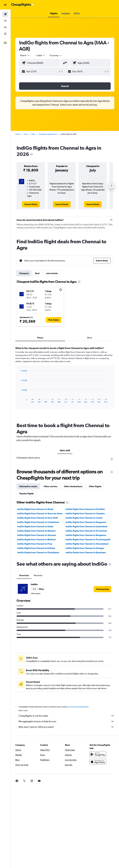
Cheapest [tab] (24, 273)
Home (18, 134)
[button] (5, 5)
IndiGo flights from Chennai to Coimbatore (38, 596)
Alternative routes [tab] (28, 561)
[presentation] (32, 154)
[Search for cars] (5, 27)
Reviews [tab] (38, 649)
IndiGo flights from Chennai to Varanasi (37, 609)
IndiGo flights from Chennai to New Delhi (38, 592)
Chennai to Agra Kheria (48, 134)
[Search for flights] (5, 14)
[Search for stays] (5, 21)
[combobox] (56, 55)
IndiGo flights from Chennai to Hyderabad (86, 601)
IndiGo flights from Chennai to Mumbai (36, 605)
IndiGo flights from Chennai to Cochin (84, 592)
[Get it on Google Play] (98, 832)
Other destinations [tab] (73, 561)
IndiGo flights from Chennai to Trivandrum (86, 605)
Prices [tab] (40, 338)
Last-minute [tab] (52, 273)
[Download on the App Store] (98, 839)
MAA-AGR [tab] (65, 450)
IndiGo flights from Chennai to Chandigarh (38, 627)
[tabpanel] (65, 381)
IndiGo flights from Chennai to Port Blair (85, 583)
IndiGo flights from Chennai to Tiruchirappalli (88, 614)
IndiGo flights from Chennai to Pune (35, 618)
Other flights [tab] (95, 561)
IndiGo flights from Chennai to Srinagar (85, 622)
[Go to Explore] (5, 34)
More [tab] (90, 338)
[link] (31, 204)
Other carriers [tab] (51, 561)
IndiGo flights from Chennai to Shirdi (35, 583)
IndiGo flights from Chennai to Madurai (36, 614)
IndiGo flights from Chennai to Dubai (35, 601)
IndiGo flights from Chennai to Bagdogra (86, 627)
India (33, 134)
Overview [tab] (24, 649)
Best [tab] (37, 273)
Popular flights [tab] (26, 568)
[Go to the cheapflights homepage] (23, 5)
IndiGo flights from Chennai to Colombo (85, 588)
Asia (26, 134)
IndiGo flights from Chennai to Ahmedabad (87, 618)
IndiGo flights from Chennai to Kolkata (36, 622)
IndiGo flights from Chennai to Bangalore (86, 609)
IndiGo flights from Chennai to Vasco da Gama (40, 588)
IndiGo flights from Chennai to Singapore (86, 596)
